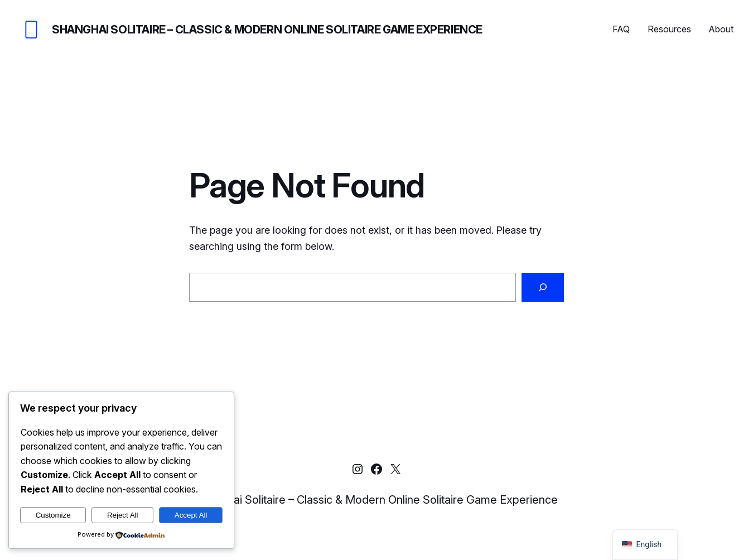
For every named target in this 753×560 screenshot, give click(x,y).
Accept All (191, 515)
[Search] (543, 287)
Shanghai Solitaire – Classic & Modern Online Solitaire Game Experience (267, 30)
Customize (53, 515)
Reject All (123, 515)
